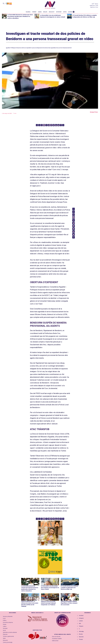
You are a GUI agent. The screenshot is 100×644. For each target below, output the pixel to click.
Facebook (81, 616)
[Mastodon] (51, 125)
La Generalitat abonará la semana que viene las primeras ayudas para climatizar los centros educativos (20, 16)
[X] (46, 125)
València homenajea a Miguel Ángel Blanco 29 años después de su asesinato (69, 603)
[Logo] (50, 5)
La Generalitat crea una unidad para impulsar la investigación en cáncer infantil (50, 588)
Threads (81, 639)
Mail (80, 624)
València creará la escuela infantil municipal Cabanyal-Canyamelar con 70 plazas (49, 603)
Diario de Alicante (56, 637)
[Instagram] (42, 125)
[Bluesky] (54, 125)
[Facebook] (44, 125)
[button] (3, 3)
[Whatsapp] (39, 125)
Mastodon (81, 637)
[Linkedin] (56, 125)
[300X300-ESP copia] (50, 562)
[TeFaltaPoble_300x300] (50, 533)
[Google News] (37, 125)
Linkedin (81, 621)
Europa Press (94, 112)
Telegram (81, 626)
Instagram (81, 618)
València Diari (55, 641)
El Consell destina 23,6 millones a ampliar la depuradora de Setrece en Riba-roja (69, 588)
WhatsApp (81, 631)
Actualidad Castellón (57, 639)
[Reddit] (58, 125)
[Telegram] (49, 125)
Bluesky (81, 634)
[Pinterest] (61, 125)
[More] (63, 125)
